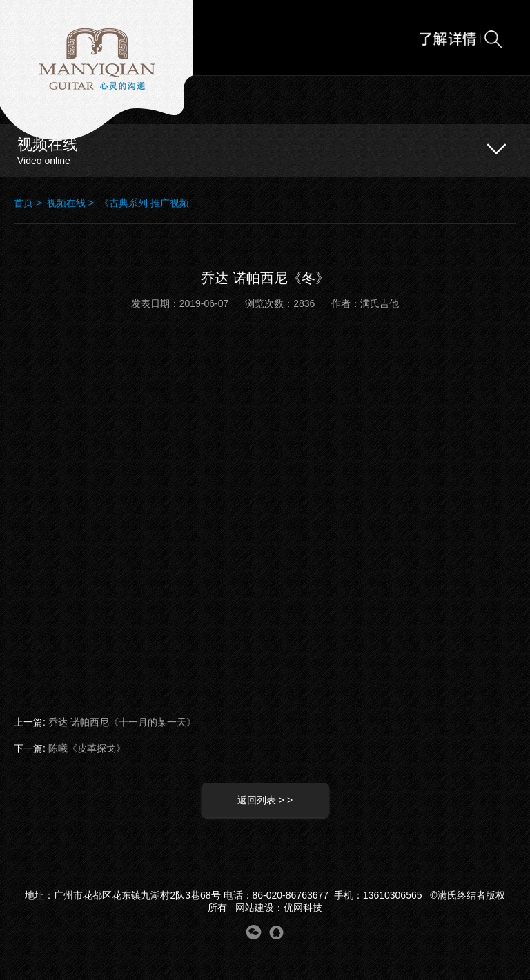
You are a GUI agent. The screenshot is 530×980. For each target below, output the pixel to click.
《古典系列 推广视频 (144, 203)
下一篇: (70, 748)
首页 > (30, 203)
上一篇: (105, 722)
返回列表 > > (265, 800)
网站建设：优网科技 (279, 908)
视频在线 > (73, 203)
